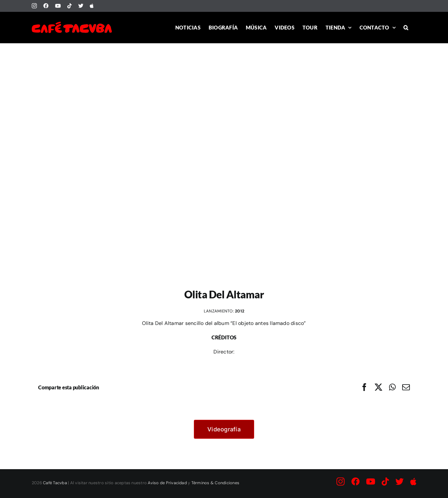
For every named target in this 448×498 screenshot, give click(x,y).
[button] (406, 27)
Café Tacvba (55, 483)
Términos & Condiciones (215, 483)
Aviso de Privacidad (167, 483)
